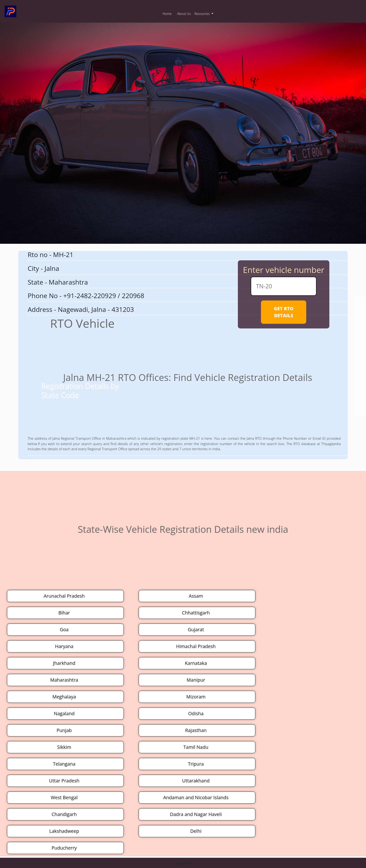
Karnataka (196, 663)
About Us (184, 14)
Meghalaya (64, 697)
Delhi (196, 831)
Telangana (64, 764)
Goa (64, 629)
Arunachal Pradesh (64, 596)
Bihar (64, 613)
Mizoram (196, 697)
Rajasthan (196, 730)
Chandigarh (64, 814)
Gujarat (196, 629)
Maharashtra (64, 680)
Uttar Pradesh (64, 781)
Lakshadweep (64, 831)
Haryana (64, 646)
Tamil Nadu (196, 747)
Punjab (64, 730)
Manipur (196, 680)
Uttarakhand (196, 781)
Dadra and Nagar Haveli (196, 814)
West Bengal (64, 797)
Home (167, 14)
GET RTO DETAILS (284, 312)
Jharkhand (64, 663)
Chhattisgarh (196, 613)
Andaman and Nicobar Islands (196, 797)
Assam (196, 596)
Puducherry (64, 848)
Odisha (196, 713)
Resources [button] (202, 14)
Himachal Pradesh (196, 646)
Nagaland (64, 713)
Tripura (196, 764)
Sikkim (64, 747)
